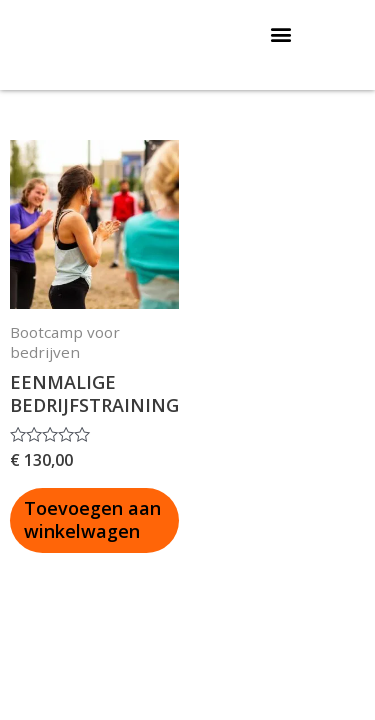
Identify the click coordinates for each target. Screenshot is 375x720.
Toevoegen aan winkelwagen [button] (92, 519)
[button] (281, 33)
